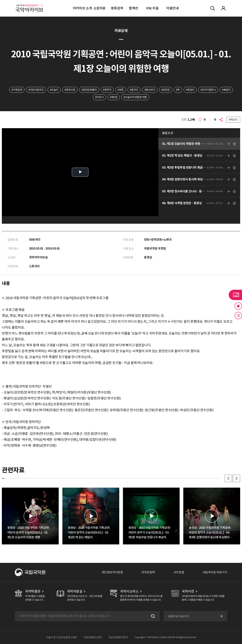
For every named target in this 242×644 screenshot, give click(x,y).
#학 (178, 90)
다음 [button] (236, 478)
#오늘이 (54, 90)
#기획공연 (17, 90)
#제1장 (114, 97)
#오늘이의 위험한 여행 (135, 97)
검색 (152, 616)
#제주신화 (70, 90)
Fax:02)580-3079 (118, 637)
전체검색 (213, 8)
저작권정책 (148, 572)
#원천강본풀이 (89, 90)
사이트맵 (179, 572)
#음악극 (134, 90)
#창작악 (107, 90)
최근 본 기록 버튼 (238, 316)
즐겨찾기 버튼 (238, 306)
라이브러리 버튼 (235, 295)
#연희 (121, 90)
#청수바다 (150, 90)
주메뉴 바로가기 (0, 0)
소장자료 (99, 8)
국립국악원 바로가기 (215, 572)
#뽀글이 (226, 90)
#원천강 (165, 90)
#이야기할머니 (208, 90)
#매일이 (190, 90)
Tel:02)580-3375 (93, 637)
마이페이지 (223, 8)
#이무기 (99, 97)
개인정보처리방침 (112, 572)
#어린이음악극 (36, 90)
